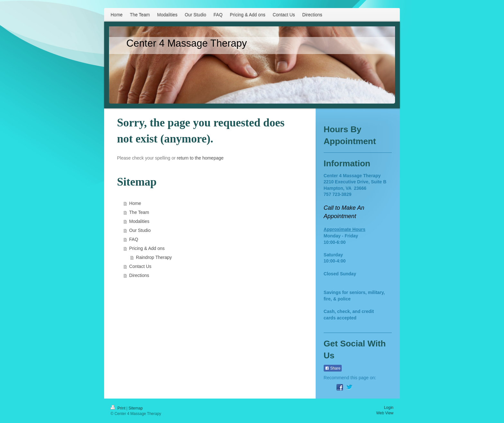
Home (135, 203)
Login (389, 408)
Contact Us (140, 266)
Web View (385, 413)
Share (333, 368)
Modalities (139, 221)
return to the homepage (200, 158)
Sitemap (136, 408)
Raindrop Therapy (154, 257)
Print (118, 408)
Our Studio (140, 230)
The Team (139, 212)
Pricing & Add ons (147, 248)
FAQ (134, 239)
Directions (139, 275)
